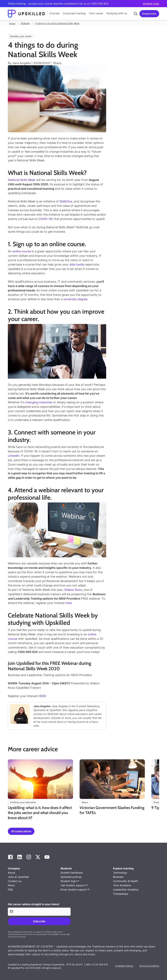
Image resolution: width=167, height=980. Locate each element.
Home (12, 24)
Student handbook (72, 873)
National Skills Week (22, 180)
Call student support (73, 885)
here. (69, 603)
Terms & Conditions (149, 966)
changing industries (39, 402)
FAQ (10, 890)
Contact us (14, 881)
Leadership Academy (126, 890)
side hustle (77, 264)
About (11, 873)
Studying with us (117, 13)
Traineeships (121, 894)
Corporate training (74, 13)
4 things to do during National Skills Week (57, 23)
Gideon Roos (73, 590)
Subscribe (39, 921)
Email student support (74, 890)
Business (118, 877)
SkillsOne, (66, 201)
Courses (54, 13)
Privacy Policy (52, 932)
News (11, 885)
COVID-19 (45, 219)
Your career (96, 13)
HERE (42, 696)
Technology (120, 873)
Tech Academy (122, 885)
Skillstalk (25, 23)
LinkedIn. (14, 456)
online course (22, 251)
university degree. (76, 299)
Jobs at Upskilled (18, 877)
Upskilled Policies (124, 966)
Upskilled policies (71, 877)
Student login (151, 4)
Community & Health (125, 881)
